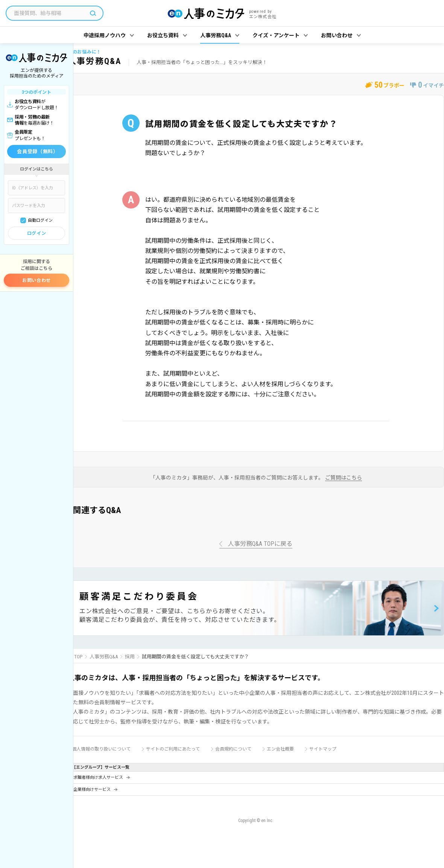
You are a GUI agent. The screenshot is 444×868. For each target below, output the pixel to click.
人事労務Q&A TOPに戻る (260, 544)
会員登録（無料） (37, 152)
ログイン (36, 233)
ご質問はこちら (344, 478)
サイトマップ (323, 749)
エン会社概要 (280, 749)
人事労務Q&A (104, 657)
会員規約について (233, 749)
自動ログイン (40, 220)
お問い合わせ (36, 280)
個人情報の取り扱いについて (101, 749)
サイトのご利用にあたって (173, 749)
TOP (78, 657)
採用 (130, 657)
